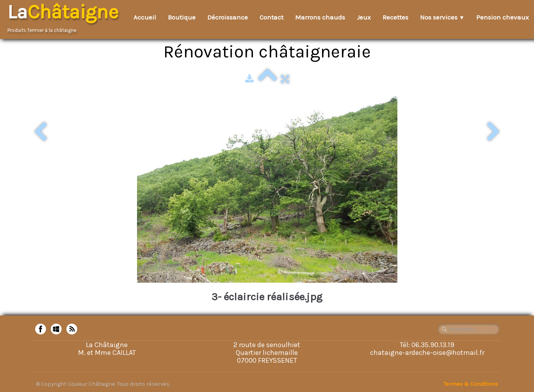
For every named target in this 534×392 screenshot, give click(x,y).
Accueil (145, 17)
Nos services (442, 17)
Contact (271, 17)
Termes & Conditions (471, 384)
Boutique (182, 17)
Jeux (364, 17)
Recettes (395, 17)
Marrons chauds (320, 17)
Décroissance (228, 17)
